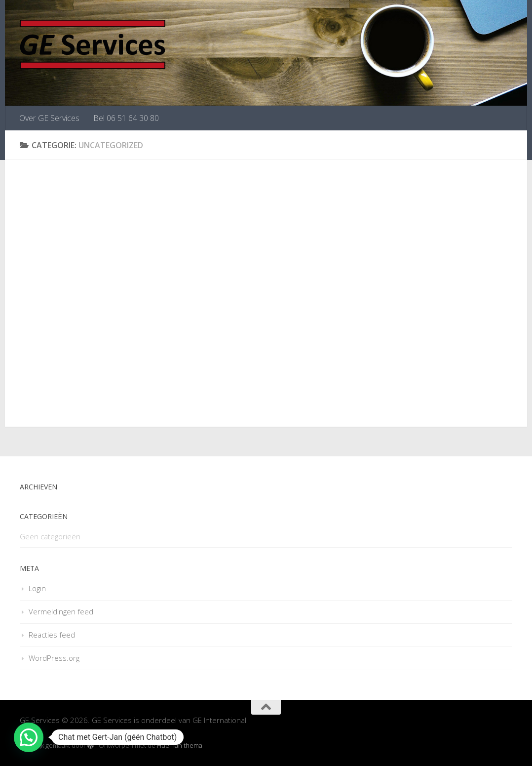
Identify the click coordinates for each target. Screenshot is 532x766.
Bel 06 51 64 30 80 (126, 118)
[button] (29, 737)
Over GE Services (49, 118)
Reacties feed (52, 635)
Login (37, 588)
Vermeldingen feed (61, 611)
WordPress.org (54, 658)
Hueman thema (180, 745)
